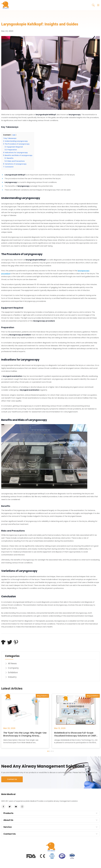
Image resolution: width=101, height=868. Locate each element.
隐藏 (14, 135)
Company (12, 668)
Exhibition (11, 672)
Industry (11, 677)
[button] (48, 751)
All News (11, 663)
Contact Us (12, 779)
